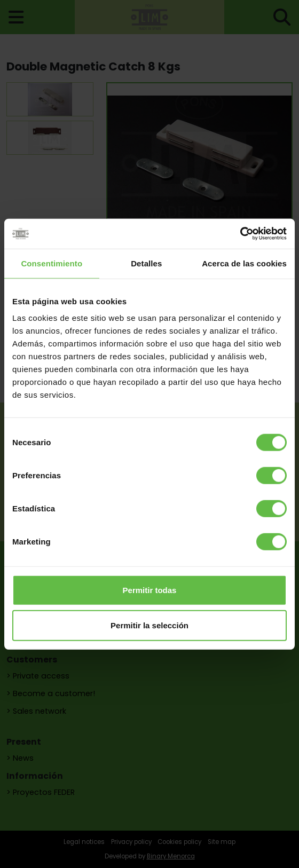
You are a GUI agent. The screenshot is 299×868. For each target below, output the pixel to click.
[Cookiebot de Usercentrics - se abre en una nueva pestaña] (240, 234)
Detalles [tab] (146, 263)
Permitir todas (150, 590)
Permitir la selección (149, 625)
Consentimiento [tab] (52, 263)
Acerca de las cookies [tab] (244, 263)
